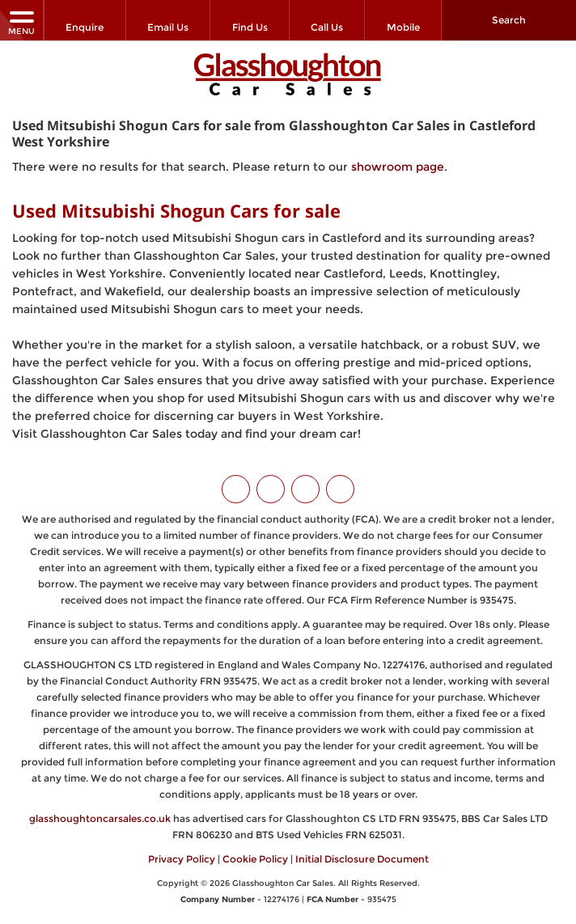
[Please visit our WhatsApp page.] (340, 489)
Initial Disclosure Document (362, 859)
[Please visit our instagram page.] (305, 489)
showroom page (398, 167)
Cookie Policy (255, 859)
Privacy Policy (182, 859)
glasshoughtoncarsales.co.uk (100, 818)
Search (509, 20)
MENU (21, 22)
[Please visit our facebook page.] (271, 489)
